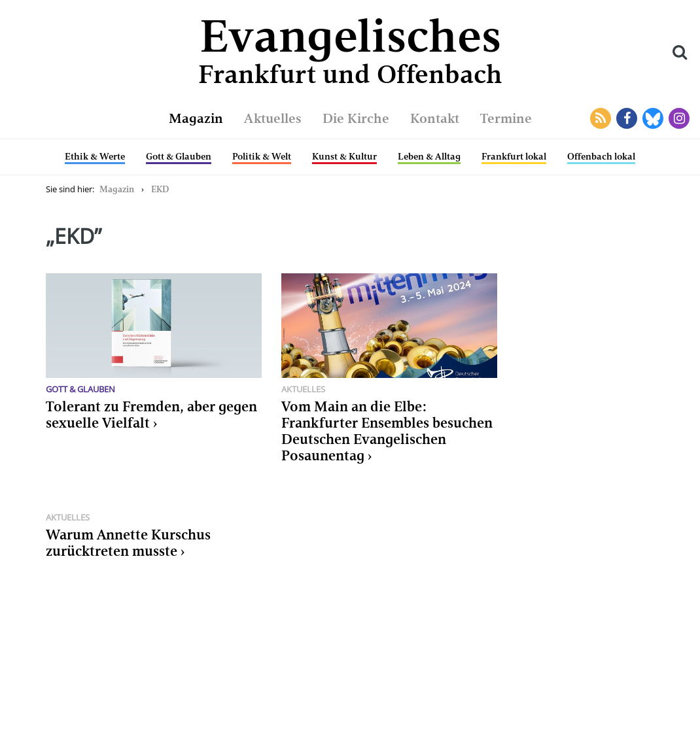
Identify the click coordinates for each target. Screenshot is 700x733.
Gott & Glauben (179, 156)
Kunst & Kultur (344, 156)
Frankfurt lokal (514, 156)
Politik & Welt (262, 156)
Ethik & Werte (95, 156)
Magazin (196, 118)
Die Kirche (356, 118)
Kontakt (435, 118)
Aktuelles (273, 118)
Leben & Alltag (429, 156)
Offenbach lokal (601, 156)
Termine (506, 118)
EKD (160, 189)
